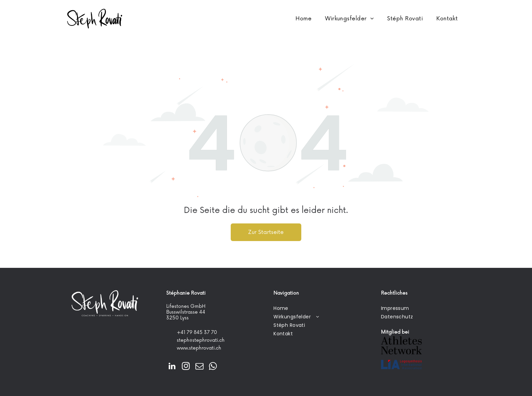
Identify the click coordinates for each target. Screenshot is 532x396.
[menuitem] (303, 19)
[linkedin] (172, 367)
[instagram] (186, 367)
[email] (199, 367)
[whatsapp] (213, 367)
